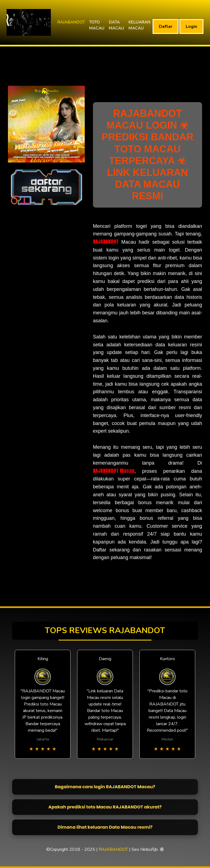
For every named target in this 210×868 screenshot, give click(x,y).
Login (191, 26)
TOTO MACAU (97, 25)
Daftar (166, 26)
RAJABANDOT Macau (114, 471)
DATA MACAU (116, 25)
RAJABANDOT (71, 22)
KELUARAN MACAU (139, 25)
